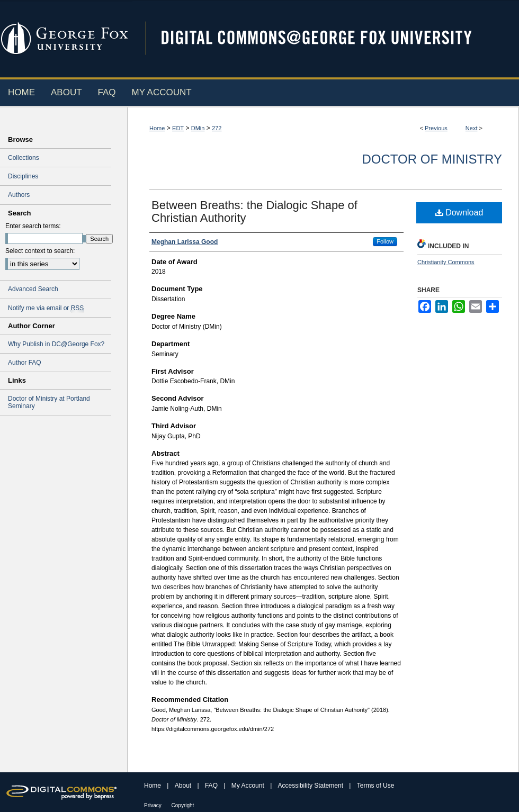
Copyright (183, 805)
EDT (178, 128)
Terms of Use (376, 786)
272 (217, 128)
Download (459, 213)
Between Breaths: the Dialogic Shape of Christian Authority (254, 211)
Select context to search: (40, 251)
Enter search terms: (33, 226)
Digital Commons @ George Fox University (326, 38)
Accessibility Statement (312, 786)
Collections (24, 158)
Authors (19, 195)
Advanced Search (33, 289)
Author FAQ (25, 363)
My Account (249, 786)
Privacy (154, 805)
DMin (198, 128)
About (184, 786)
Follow (385, 241)
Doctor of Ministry (432, 159)
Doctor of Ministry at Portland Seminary (49, 402)
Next (472, 128)
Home (157, 128)
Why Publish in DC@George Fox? (56, 344)
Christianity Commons (446, 262)
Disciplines (23, 176)
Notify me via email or (46, 308)
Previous (436, 128)
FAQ (212, 786)
